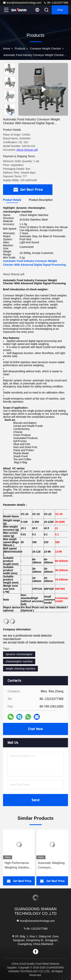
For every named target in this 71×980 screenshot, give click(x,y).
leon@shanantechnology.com (22, 3)
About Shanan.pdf (27, 150)
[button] (11, 114)
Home (7, 49)
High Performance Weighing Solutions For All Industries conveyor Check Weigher (18, 866)
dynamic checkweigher (19, 654)
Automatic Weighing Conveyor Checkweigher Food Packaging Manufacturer (51, 866)
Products (20, 49)
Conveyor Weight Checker (46, 49)
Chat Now (35, 729)
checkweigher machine (19, 661)
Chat (60, 10)
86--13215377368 (56, 3)
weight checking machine (20, 669)
